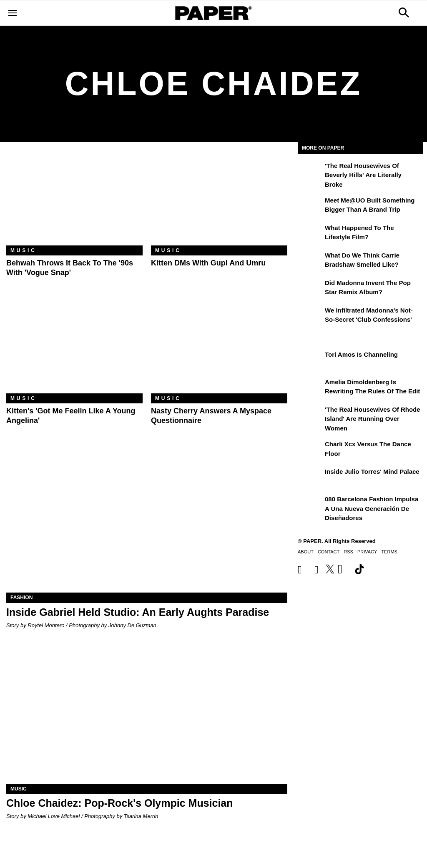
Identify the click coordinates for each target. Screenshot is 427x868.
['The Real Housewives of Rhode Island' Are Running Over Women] (310, 415)
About (306, 552)
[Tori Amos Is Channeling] (310, 360)
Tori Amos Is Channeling (361, 354)
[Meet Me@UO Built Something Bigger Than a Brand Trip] (310, 206)
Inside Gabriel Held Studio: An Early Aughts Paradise (138, 612)
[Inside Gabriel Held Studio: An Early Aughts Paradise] (147, 522)
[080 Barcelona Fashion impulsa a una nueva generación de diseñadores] (310, 505)
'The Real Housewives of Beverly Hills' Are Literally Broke (363, 175)
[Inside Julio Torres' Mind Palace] (310, 478)
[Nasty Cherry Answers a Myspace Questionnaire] (219, 348)
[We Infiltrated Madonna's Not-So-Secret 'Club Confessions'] (310, 316)
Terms (389, 552)
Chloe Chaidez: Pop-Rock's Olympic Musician (120, 803)
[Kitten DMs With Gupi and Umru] (219, 200)
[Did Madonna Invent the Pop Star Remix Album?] (310, 289)
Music (24, 250)
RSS (348, 552)
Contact (329, 552)
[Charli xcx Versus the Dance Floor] (310, 450)
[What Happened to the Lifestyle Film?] (310, 234)
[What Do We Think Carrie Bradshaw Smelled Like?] (310, 261)
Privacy (367, 552)
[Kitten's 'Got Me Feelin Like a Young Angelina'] (74, 348)
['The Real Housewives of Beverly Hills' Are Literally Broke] (310, 172)
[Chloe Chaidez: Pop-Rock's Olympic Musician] (147, 714)
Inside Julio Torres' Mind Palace (372, 472)
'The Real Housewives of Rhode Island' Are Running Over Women (373, 419)
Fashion (21, 598)
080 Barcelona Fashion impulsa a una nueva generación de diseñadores (372, 508)
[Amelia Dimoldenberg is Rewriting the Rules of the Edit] (310, 388)
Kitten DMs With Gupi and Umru (208, 263)
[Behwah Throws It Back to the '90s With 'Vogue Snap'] (74, 200)
